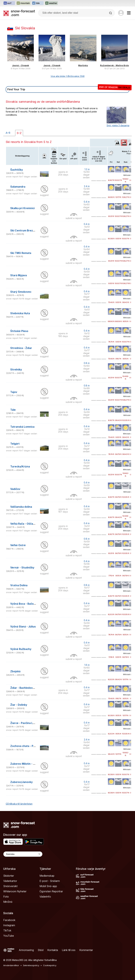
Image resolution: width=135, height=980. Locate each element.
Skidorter (9, 876)
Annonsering (26, 950)
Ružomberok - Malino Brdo (114, 65)
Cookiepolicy (50, 965)
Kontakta (53, 950)
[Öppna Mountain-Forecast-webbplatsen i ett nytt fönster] (23, 3)
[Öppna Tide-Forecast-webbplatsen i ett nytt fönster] (38, 3)
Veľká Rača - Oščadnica (25, 524)
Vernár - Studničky (22, 568)
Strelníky (16, 370)
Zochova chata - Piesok (25, 746)
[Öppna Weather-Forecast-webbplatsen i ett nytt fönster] (51, 3)
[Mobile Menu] (129, 13)
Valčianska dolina (21, 507)
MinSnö (8, 902)
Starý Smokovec (21, 292)
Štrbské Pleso (19, 331)
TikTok (7, 930)
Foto (6, 897)
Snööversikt (10, 886)
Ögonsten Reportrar (51, 891)
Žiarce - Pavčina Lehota (25, 723)
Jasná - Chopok (21, 65)
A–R (8, 133)
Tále (13, 410)
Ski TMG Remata (21, 253)
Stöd (41, 950)
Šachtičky (17, 170)
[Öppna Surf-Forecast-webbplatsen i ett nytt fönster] (9, 3)
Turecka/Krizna (20, 467)
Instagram (9, 925)
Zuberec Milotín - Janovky (27, 764)
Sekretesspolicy (31, 965)
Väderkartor (10, 881)
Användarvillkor (11, 965)
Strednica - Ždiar (21, 348)
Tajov (14, 392)
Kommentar (86, 950)
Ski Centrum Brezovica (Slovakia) (32, 231)
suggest (44, 195)
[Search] (111, 13)
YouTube (9, 936)
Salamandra (18, 187)
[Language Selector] (23, 854)
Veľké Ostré (18, 545)
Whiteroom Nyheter (15, 891)
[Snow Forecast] (19, 13)
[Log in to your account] (121, 13)
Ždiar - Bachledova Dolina (26, 688)
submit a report (74, 218)
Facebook (9, 920)
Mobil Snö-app (48, 886)
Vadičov (15, 489)
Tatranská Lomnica (22, 427)
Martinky (83, 65)
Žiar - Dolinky (19, 705)
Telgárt (15, 444)
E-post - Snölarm (50, 881)
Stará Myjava (19, 275)
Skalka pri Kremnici (22, 208)
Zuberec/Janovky (21, 782)
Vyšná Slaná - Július (23, 627)
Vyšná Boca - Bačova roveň (28, 604)
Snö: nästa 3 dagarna (118, 125)
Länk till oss (69, 950)
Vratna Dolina (19, 585)
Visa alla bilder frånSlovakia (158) (68, 76)
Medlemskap (47, 876)
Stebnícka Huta (20, 313)
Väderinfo (45, 897)
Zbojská (15, 671)
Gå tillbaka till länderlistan (19, 804)
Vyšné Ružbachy (21, 649)
